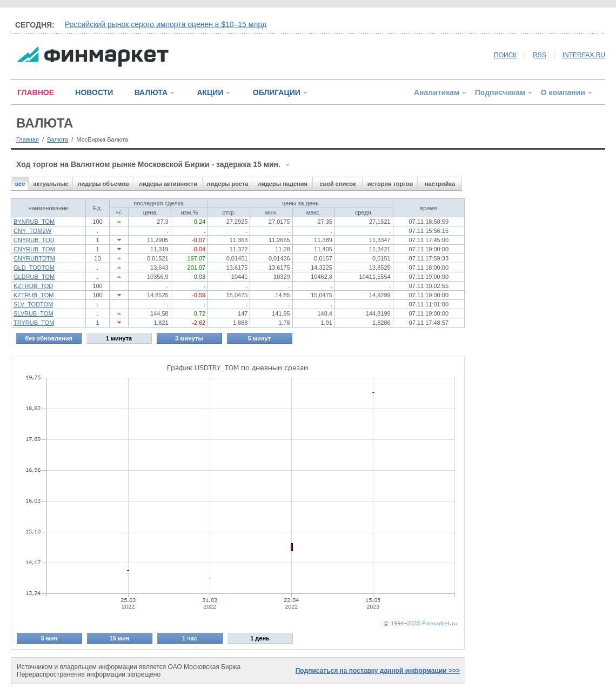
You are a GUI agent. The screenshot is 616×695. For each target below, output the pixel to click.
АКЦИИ (210, 92)
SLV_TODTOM (33, 304)
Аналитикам (437, 92)
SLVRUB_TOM (34, 313)
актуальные (51, 184)
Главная (28, 139)
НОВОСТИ (94, 92)
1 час (190, 638)
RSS (540, 55)
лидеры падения (283, 184)
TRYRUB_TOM (34, 323)
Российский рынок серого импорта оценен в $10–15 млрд (166, 24)
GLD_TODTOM (34, 268)
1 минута (119, 338)
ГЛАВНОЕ (36, 92)
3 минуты (189, 338)
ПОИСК (505, 55)
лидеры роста (228, 184)
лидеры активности (168, 184)
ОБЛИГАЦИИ (277, 92)
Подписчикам (500, 92)
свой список (337, 184)
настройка (440, 184)
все (20, 184)
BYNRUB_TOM (34, 222)
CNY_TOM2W (32, 231)
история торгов (390, 184)
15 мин (120, 638)
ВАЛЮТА (151, 92)
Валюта (58, 139)
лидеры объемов (103, 184)
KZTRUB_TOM (34, 295)
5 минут (259, 338)
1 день (260, 638)
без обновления (49, 338)
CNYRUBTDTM (34, 258)
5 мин (49, 638)
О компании (563, 92)
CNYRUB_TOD (34, 240)
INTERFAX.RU (584, 55)
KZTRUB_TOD (33, 286)
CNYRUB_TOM (34, 249)
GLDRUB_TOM (34, 277)
